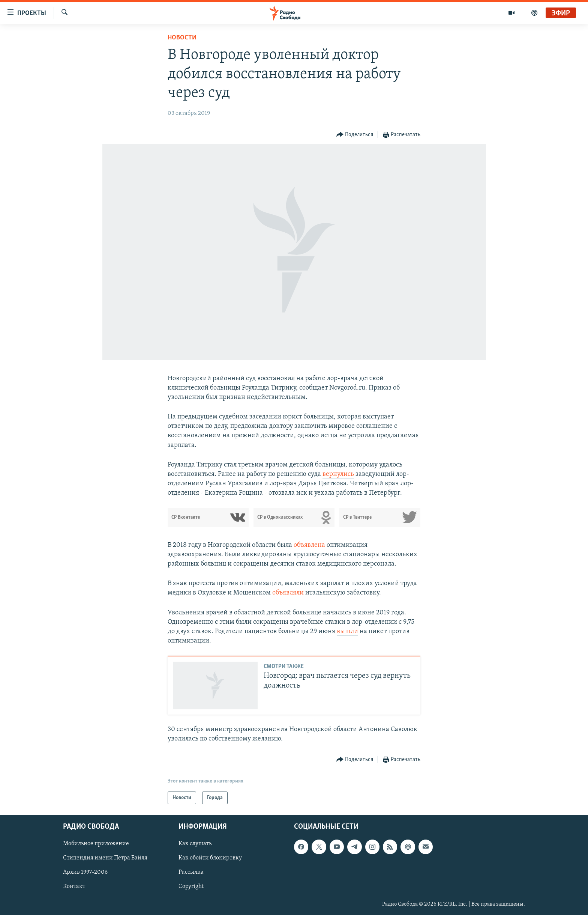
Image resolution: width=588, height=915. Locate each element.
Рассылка (191, 873)
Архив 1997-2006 (85, 873)
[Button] (355, 135)
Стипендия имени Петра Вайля (105, 858)
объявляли (288, 593)
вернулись (338, 474)
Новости (182, 38)
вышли (347, 631)
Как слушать (195, 844)
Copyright (191, 887)
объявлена (309, 545)
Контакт (74, 887)
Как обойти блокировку (210, 858)
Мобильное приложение (96, 844)
